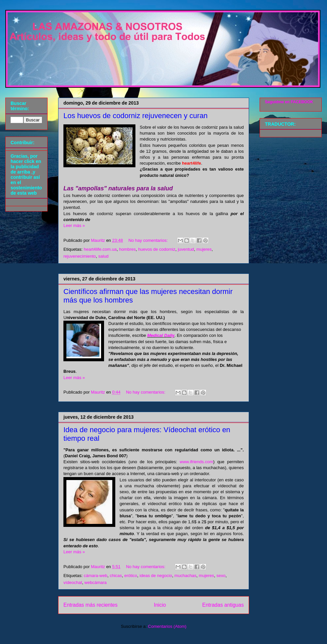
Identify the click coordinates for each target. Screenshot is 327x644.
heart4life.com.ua (100, 249)
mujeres (204, 249)
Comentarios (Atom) (167, 626)
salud (104, 256)
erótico (131, 576)
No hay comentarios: (149, 240)
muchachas (185, 576)
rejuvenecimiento (80, 256)
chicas (116, 576)
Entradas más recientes (91, 605)
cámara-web (95, 576)
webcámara (96, 582)
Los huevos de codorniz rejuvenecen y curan (136, 116)
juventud (186, 249)
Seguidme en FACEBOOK (289, 102)
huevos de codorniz (157, 249)
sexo (221, 576)
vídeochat (73, 582)
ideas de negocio (156, 576)
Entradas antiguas (223, 605)
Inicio (160, 605)
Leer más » (74, 225)
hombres (127, 249)
